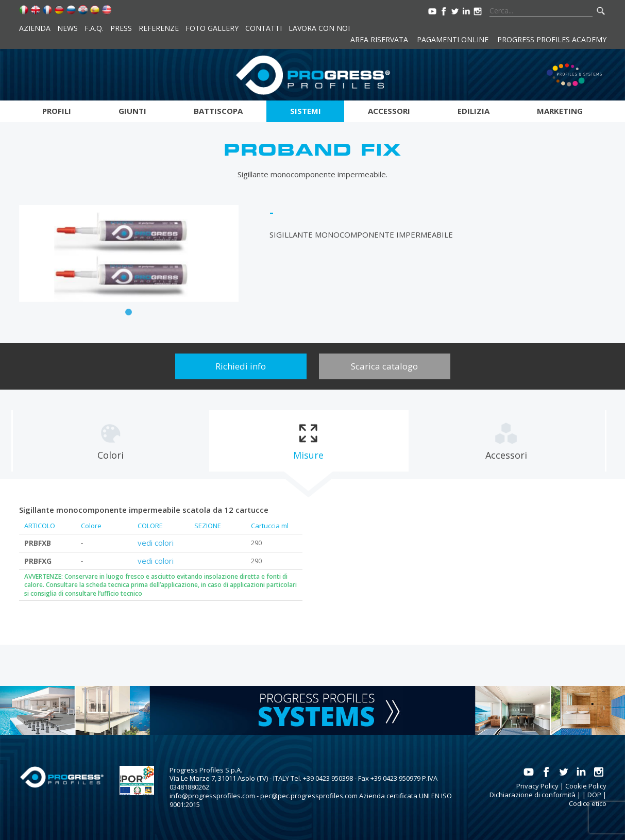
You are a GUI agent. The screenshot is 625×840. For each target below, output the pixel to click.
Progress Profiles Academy (552, 39)
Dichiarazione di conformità (533, 795)
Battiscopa (218, 111)
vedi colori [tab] (156, 543)
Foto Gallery (212, 28)
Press (121, 28)
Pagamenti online (453, 39)
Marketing (560, 111)
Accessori (389, 111)
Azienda (35, 28)
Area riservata (379, 39)
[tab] (111, 441)
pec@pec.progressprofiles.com (309, 796)
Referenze (159, 28)
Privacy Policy (537, 786)
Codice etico (588, 803)
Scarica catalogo (384, 366)
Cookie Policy (586, 786)
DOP (594, 795)
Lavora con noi (319, 28)
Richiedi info (241, 366)
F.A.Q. (94, 28)
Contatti (264, 28)
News (67, 28)
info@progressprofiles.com (212, 796)
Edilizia (474, 111)
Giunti (132, 111)
